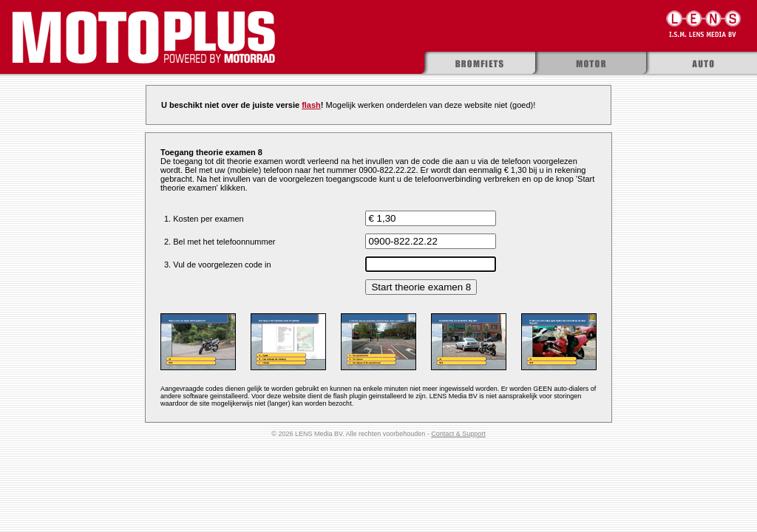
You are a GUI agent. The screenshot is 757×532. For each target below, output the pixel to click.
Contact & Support (458, 434)
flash (311, 105)
